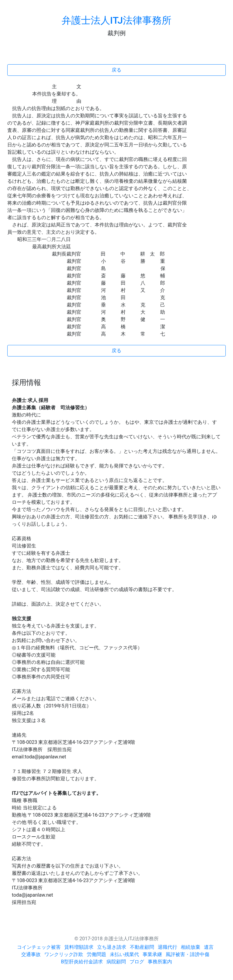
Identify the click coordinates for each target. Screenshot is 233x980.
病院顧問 (116, 962)
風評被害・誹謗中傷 (187, 954)
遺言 (209, 947)
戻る (116, 70)
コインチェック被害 (39, 947)
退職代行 (167, 947)
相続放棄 (191, 947)
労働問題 (96, 954)
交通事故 (31, 954)
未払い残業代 (124, 954)
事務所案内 (160, 962)
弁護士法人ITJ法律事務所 (116, 20)
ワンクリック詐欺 (64, 954)
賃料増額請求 (79, 947)
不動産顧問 (142, 947)
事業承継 (152, 954)
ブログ (137, 962)
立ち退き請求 (112, 947)
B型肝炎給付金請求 (82, 962)
